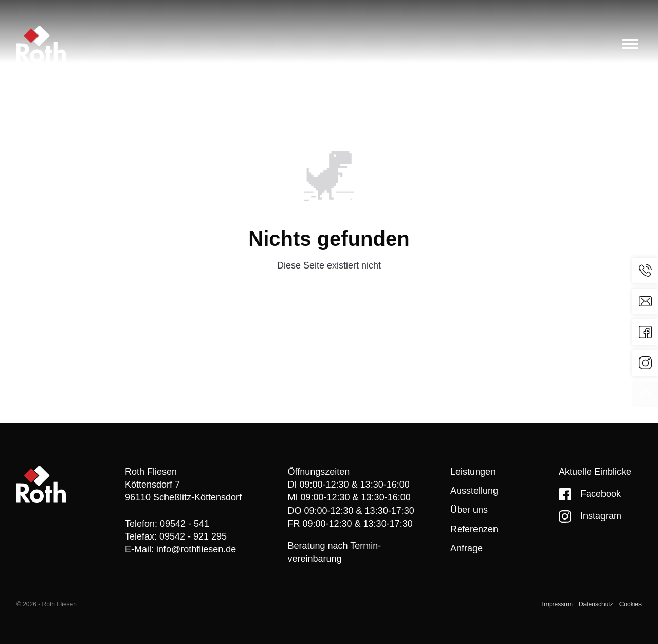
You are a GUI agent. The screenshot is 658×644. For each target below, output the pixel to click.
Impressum (558, 604)
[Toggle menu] (630, 44)
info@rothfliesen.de (196, 549)
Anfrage (467, 548)
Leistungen (473, 472)
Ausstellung (474, 491)
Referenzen (474, 529)
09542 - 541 (185, 524)
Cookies (630, 604)
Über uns (469, 510)
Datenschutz (596, 604)
